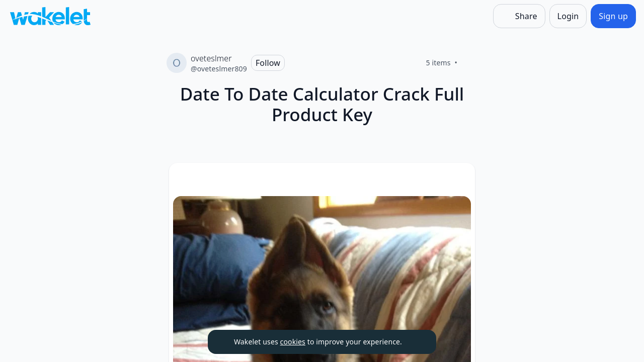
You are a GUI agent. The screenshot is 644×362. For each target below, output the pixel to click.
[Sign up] (613, 16)
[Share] (519, 16)
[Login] (568, 16)
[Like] (469, 63)
